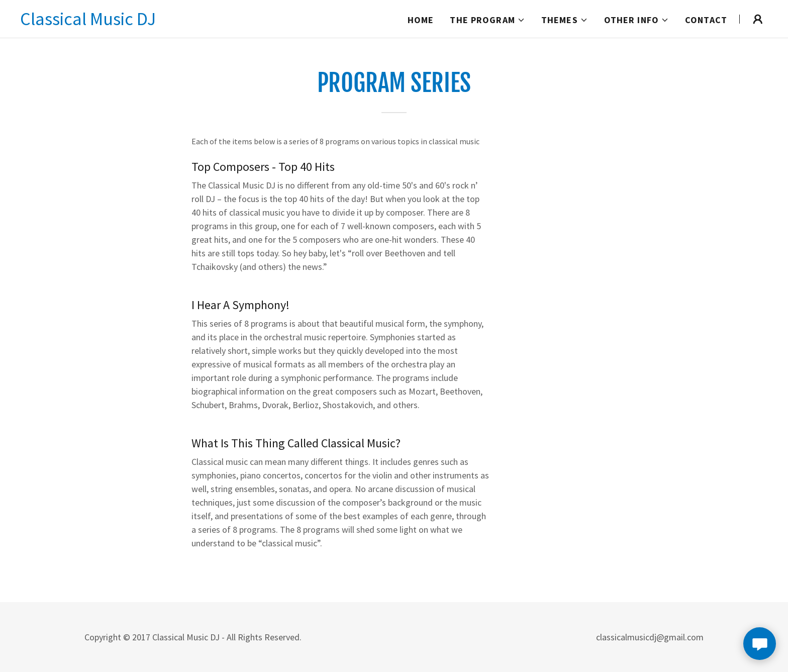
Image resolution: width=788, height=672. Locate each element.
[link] (88, 22)
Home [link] (421, 20)
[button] (487, 20)
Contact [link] (706, 20)
